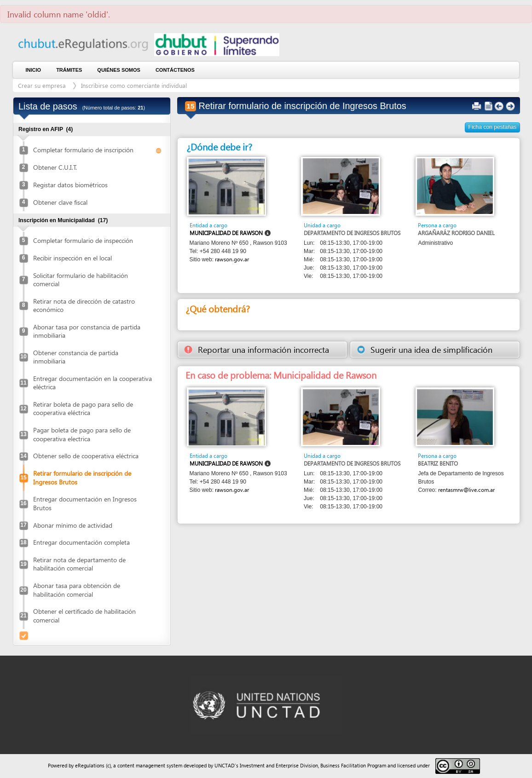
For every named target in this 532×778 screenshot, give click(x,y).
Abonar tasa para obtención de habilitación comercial (77, 590)
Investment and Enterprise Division (279, 765)
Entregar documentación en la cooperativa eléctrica (93, 383)
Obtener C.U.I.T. (55, 167)
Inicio (34, 70)
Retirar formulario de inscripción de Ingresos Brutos (82, 477)
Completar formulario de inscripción (83, 150)
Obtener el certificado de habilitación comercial (84, 615)
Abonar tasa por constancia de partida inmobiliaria (87, 331)
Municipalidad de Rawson (226, 233)
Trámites (69, 70)
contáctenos (175, 70)
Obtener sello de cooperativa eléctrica (86, 456)
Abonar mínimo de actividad (73, 525)
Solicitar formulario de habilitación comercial (81, 280)
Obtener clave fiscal (60, 202)
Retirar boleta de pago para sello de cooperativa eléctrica (83, 408)
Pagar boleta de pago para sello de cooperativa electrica (82, 434)
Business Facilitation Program (353, 765)
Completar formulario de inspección (83, 240)
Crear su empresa (43, 85)
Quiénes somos (119, 70)
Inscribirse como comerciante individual (134, 85)
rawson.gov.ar (232, 259)
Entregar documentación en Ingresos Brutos (85, 503)
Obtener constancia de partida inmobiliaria (76, 357)
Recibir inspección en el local (72, 258)
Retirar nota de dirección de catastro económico (84, 305)
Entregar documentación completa (81, 542)
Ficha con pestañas (493, 127)
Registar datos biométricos (70, 185)
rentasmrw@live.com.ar (466, 490)
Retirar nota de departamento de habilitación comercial (79, 564)
